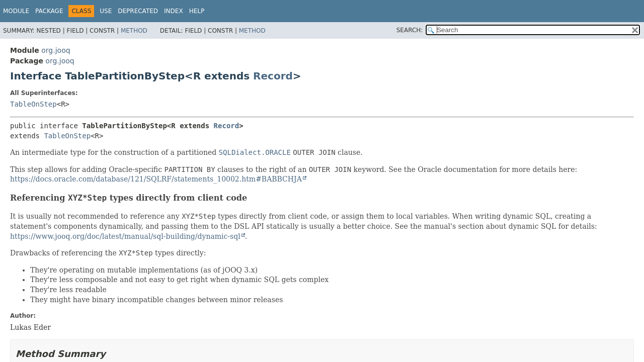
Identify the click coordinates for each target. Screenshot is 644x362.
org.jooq (56, 50)
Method (134, 31)
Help (197, 11)
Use (106, 11)
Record (273, 76)
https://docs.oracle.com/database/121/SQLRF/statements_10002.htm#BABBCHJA (156, 179)
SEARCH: (410, 30)
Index (174, 11)
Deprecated (138, 11)
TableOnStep (33, 104)
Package (49, 11)
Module (16, 11)
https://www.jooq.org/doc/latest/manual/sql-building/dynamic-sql (125, 236)
